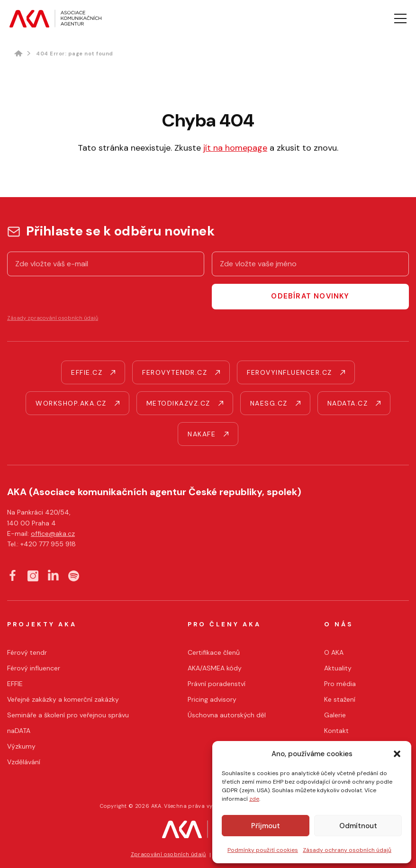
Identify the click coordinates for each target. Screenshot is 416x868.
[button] (397, 754)
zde (254, 799)
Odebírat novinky (310, 296)
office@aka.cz (53, 533)
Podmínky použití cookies (263, 850)
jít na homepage (235, 148)
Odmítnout (358, 826)
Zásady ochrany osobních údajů (347, 850)
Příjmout (266, 826)
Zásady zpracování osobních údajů (53, 318)
